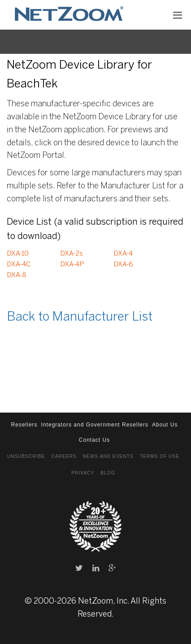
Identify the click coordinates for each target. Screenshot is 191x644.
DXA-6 (123, 265)
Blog (108, 473)
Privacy (83, 473)
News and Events (108, 456)
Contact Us (94, 440)
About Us (165, 425)
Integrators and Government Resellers (95, 425)
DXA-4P (72, 265)
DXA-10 (18, 254)
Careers (64, 456)
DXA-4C (19, 265)
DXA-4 (123, 254)
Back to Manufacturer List (80, 317)
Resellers (24, 425)
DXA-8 (17, 275)
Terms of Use (160, 456)
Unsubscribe (26, 456)
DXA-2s (72, 254)
